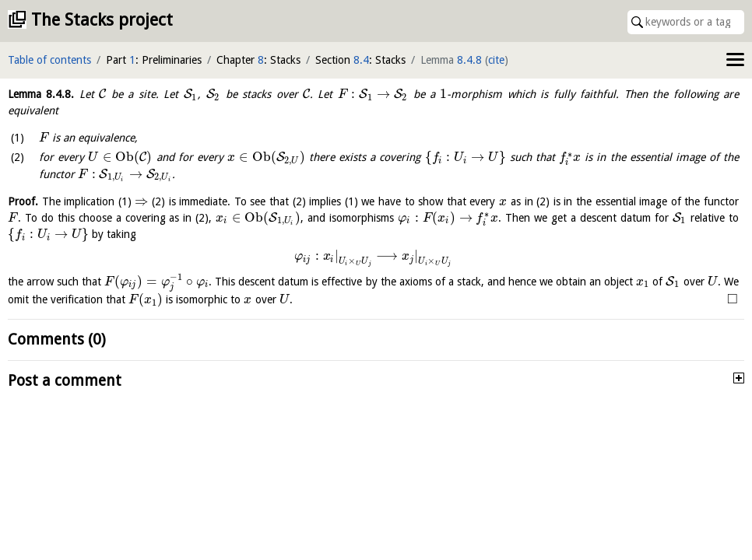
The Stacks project (102, 20)
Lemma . (41, 94)
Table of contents (49, 60)
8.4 (361, 60)
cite (496, 60)
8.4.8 (469, 60)
